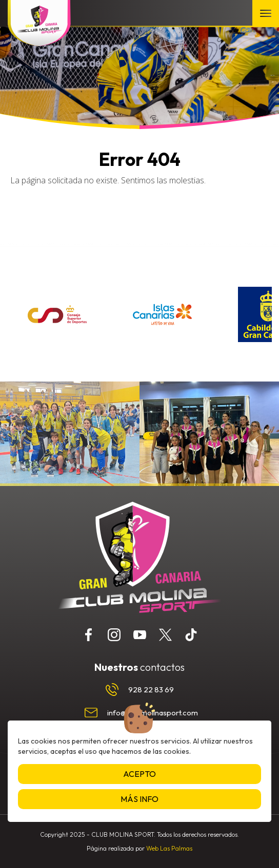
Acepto (139, 774)
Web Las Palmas (169, 848)
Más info (139, 799)
